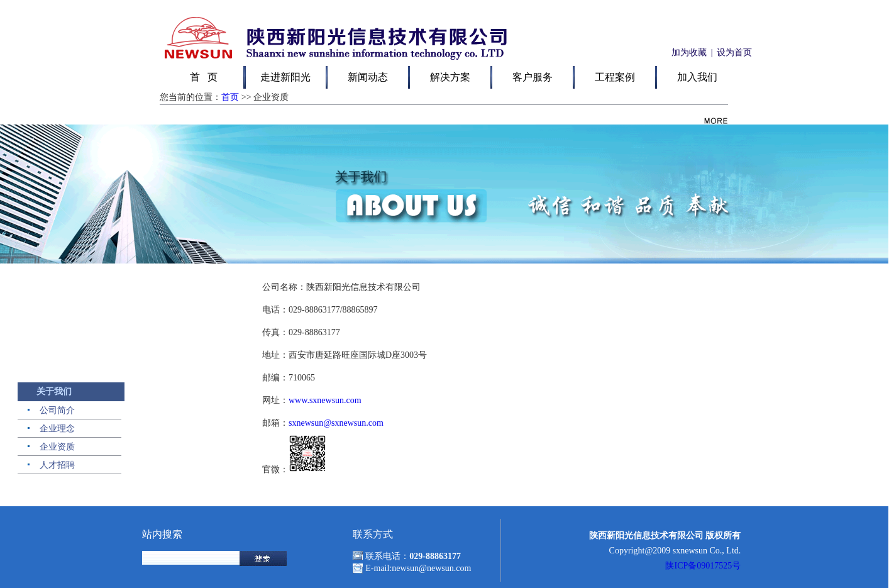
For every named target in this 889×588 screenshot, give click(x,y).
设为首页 (734, 53)
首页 (230, 97)
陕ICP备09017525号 (703, 566)
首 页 (204, 77)
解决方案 (450, 77)
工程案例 (615, 77)
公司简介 (57, 410)
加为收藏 (688, 53)
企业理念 (57, 429)
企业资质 (57, 447)
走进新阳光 (285, 77)
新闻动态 (368, 77)
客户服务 (533, 77)
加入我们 (697, 77)
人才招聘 (57, 465)
